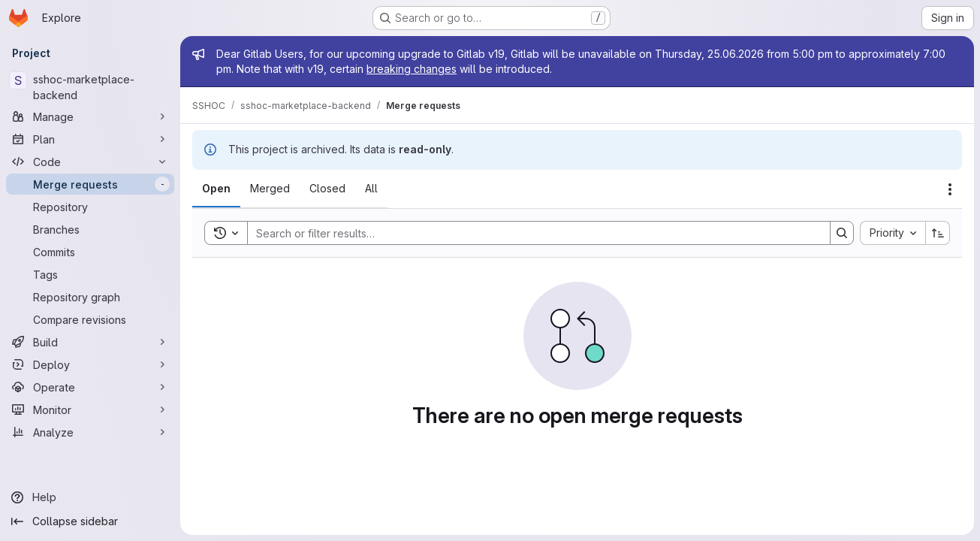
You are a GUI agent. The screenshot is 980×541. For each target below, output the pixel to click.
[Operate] (90, 387)
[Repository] (90, 207)
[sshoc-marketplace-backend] (90, 87)
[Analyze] (90, 432)
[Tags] (90, 274)
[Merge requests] (90, 184)
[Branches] (90, 229)
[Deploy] (90, 364)
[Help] (90, 497)
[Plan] (90, 139)
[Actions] (950, 189)
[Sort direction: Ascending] (938, 233)
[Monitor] (90, 410)
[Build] (90, 342)
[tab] (216, 189)
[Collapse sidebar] (90, 521)
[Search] (531, 233)
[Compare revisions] (90, 319)
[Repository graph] (90, 297)
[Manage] (90, 116)
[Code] (90, 162)
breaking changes (412, 69)
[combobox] (893, 233)
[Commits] (90, 252)
